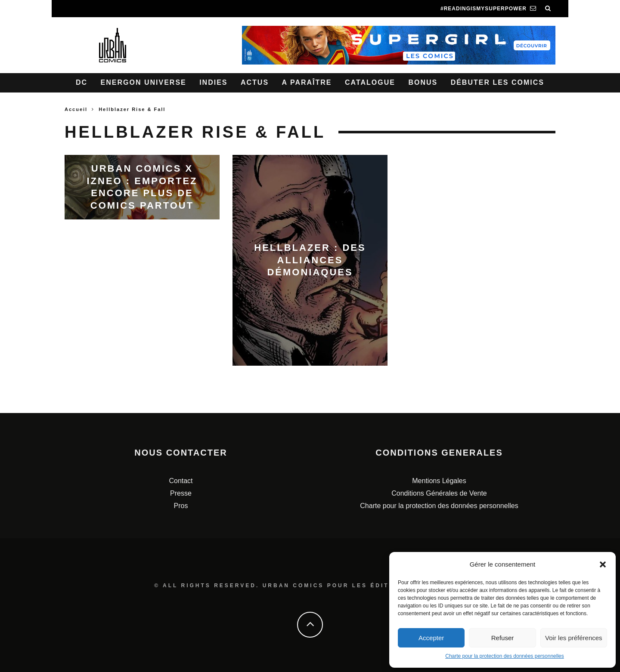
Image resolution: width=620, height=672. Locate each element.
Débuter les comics (498, 82)
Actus (255, 82)
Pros (181, 506)
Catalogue (370, 82)
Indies (213, 82)
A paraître (307, 82)
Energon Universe (144, 82)
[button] (603, 564)
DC (82, 82)
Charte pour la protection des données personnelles (505, 656)
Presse (181, 493)
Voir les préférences (574, 638)
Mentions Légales (439, 481)
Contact (181, 481)
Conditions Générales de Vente (439, 493)
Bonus (423, 82)
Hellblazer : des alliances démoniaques (310, 260)
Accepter (431, 638)
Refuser (503, 638)
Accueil (76, 109)
